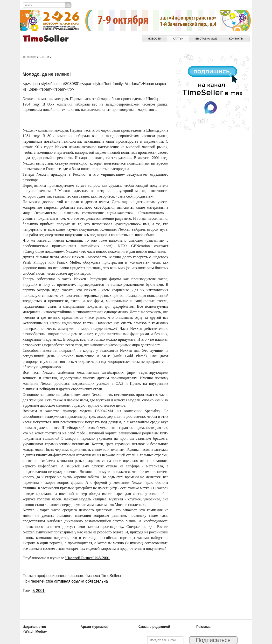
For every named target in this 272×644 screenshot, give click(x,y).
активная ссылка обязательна (81, 581)
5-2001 (39, 591)
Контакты (236, 39)
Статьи (178, 39)
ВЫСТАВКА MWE (206, 39)
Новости (154, 39)
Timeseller (29, 57)
